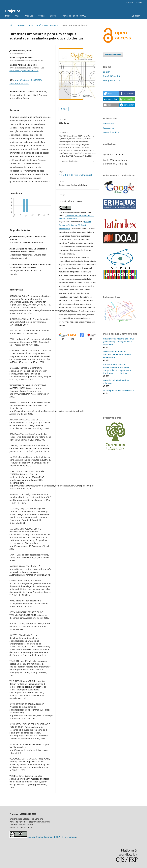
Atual (18, 16)
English (107, 72)
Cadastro (129, 2)
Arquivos (29, 16)
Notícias (42, 16)
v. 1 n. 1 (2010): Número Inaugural (43, 25)
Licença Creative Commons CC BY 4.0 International (52, 837)
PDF (65, 109)
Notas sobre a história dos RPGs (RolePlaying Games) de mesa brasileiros (118, 342)
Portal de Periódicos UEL (74, 16)
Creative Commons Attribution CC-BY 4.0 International (75, 225)
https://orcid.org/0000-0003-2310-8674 (24, 71)
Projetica (13, 11)
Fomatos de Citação (69, 161)
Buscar (135, 16)
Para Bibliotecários (111, 132)
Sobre (53, 16)
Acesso (139, 2)
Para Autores (109, 128)
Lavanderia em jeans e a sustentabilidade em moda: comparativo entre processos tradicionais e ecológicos (117, 369)
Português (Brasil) (112, 80)
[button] (111, 93)
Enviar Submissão (113, 55)
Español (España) (111, 76)
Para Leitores (109, 124)
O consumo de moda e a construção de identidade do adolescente (117, 354)
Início (8, 16)
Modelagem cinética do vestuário (119, 390)
